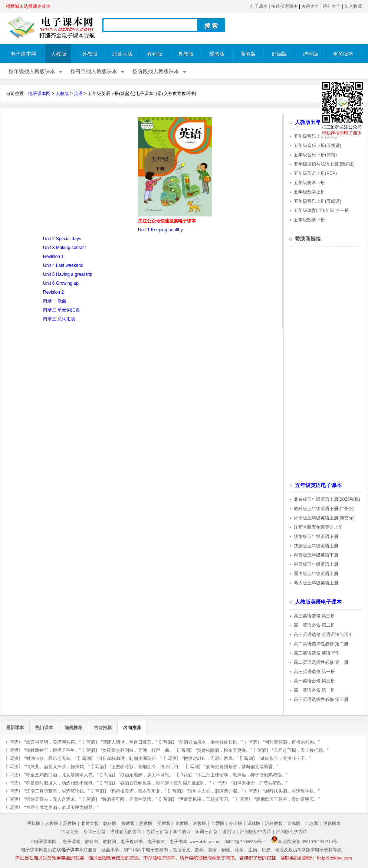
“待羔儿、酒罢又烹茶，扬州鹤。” (57, 767)
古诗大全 (310, 6)
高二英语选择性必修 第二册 (321, 644)
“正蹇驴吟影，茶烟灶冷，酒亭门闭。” (147, 767)
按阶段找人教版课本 (156, 71)
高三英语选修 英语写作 (317, 653)
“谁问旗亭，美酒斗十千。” (285, 758)
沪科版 (310, 54)
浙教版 (248, 54)
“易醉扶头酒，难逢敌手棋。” (292, 791)
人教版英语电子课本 (318, 602)
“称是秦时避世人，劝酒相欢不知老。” (62, 783)
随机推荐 (73, 728)
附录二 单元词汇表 (61, 310)
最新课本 (15, 728)
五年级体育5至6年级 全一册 (321, 211)
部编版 (279, 54)
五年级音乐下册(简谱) (315, 155)
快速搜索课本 (285, 6)
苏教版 (90, 54)
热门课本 (44, 728)
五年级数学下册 (309, 220)
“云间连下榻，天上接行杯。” (300, 750)
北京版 (312, 823)
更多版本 (343, 54)
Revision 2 (53, 292)
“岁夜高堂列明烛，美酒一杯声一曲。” (138, 750)
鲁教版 (186, 54)
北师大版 (122, 54)
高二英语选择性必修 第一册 (321, 662)
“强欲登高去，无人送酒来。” (53, 799)
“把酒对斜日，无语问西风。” (210, 758)
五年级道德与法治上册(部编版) (324, 164)
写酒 (14, 742)
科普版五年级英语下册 (316, 555)
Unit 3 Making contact (64, 248)
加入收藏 (353, 6)
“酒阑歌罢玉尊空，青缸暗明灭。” (287, 799)
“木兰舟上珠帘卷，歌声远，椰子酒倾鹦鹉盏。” (241, 775)
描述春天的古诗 (126, 832)
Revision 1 (53, 257)
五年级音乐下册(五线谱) (318, 146)
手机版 (34, 823)
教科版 (155, 54)
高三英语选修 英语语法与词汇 (323, 634)
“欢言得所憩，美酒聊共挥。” (53, 742)
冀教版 (217, 54)
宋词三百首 (206, 832)
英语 (78, 94)
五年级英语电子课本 (318, 485)
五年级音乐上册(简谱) (315, 136)
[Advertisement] (68, 169)
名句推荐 (132, 728)
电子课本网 (23, 54)
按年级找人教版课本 (32, 71)
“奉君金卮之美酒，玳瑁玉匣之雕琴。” (62, 807)
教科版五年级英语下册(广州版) (324, 509)
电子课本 (259, 6)
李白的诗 (182, 832)
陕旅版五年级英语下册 (316, 536)
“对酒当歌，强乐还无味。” (50, 758)
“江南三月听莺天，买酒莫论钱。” (57, 791)
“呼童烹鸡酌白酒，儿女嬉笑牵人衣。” (62, 775)
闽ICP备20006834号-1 (245, 842)
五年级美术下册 (309, 183)
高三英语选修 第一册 (314, 672)
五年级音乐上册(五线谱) (318, 201)
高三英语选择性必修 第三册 (321, 699)
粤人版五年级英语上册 (316, 583)
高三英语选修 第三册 (314, 616)
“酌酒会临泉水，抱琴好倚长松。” (210, 742)
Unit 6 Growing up (61, 283)
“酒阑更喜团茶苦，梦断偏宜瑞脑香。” (241, 767)
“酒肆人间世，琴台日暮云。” (129, 742)
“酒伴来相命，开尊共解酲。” (259, 783)
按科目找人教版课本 (94, 71)
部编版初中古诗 (256, 832)
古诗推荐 (103, 728)
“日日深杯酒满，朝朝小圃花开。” (129, 758)
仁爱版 (218, 823)
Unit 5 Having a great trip (68, 274)
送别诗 (229, 832)
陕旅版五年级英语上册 (316, 546)
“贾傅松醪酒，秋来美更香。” (224, 750)
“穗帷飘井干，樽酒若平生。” (53, 750)
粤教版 (182, 823)
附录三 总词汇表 (59, 319)
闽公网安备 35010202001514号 (304, 842)
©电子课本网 (44, 842)
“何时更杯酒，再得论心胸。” (292, 742)
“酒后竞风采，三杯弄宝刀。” (206, 799)
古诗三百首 (157, 832)
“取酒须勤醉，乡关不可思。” (147, 775)
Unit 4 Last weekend (63, 265)
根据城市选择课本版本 (28, 6)
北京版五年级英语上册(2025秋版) (327, 499)
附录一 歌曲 (55, 301)
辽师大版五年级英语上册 (318, 527)
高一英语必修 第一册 (314, 690)
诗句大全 (332, 6)
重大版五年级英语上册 (316, 574)
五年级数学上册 (309, 192)
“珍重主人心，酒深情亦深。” (215, 791)
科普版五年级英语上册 (316, 564)
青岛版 (294, 823)
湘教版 (200, 823)
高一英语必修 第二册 (314, 625)
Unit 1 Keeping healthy (160, 230)
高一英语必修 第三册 (314, 681)
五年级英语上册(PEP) (315, 173)
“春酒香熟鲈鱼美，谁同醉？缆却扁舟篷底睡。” (165, 783)
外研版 (236, 823)
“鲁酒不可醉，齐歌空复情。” (129, 799)
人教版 (59, 54)
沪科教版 (274, 823)
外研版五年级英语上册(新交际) (324, 518)
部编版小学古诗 (292, 832)
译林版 (254, 823)
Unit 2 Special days (62, 239)
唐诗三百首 (95, 832)
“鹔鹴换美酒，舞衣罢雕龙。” (138, 791)
